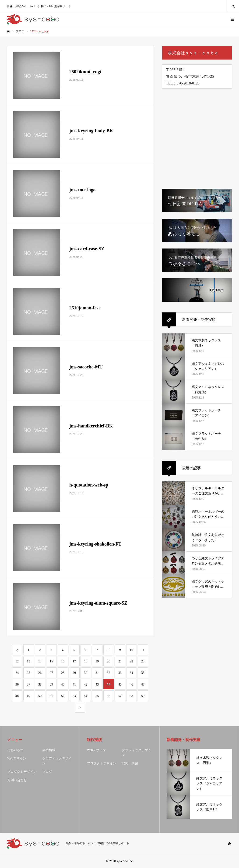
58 (131, 696)
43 (97, 684)
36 (17, 684)
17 (74, 661)
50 (40, 696)
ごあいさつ (15, 750)
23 (143, 661)
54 (86, 696)
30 (86, 673)
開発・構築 (130, 763)
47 (143, 684)
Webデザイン (17, 758)
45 (120, 684)
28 (63, 673)
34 (131, 673)
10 (131, 650)
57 (120, 696)
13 (28, 661)
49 (28, 696)
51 (51, 696)
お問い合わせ (17, 780)
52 (63, 696)
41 (74, 684)
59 (143, 696)
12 (17, 661)
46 (131, 684)
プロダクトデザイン (22, 772)
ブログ (47, 772)
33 (120, 673)
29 (74, 673)
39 (51, 684)
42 (86, 684)
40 (63, 684)
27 (51, 673)
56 (109, 696)
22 (131, 661)
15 (51, 661)
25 (28, 673)
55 (97, 696)
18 (86, 661)
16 (63, 661)
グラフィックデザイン (57, 761)
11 (143, 650)
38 (40, 684)
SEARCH (233, 6)
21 (120, 661)
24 (17, 673)
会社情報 (49, 750)
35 (143, 673)
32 (109, 673)
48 (17, 696)
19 (97, 661)
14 (40, 661)
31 (97, 673)
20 (109, 661)
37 (28, 684)
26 (40, 673)
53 (74, 696)
